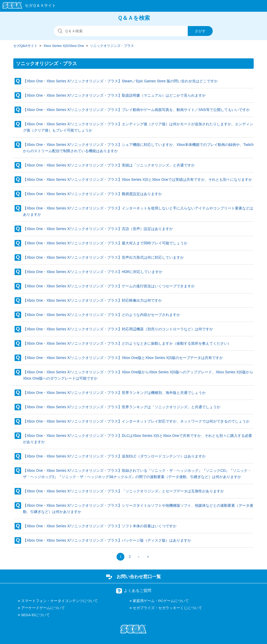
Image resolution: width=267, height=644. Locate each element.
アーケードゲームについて (43, 608)
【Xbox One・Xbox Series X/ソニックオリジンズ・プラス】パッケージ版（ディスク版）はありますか (107, 540)
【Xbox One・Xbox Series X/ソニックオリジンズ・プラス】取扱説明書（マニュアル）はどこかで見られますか (114, 95)
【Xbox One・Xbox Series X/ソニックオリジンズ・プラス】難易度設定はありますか (92, 194)
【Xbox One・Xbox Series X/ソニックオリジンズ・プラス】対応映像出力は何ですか (92, 300)
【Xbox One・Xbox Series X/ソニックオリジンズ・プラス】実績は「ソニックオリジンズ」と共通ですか (109, 165)
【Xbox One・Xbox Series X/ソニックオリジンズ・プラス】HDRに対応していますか (93, 272)
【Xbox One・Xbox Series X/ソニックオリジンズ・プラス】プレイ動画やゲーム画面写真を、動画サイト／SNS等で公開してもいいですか (136, 110)
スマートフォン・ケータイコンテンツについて (59, 601)
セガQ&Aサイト (25, 46)
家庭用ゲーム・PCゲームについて (161, 601)
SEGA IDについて (35, 615)
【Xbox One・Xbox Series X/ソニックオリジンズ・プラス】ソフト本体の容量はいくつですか (100, 526)
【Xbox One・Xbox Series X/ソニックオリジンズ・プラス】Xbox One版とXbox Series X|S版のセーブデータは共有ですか (123, 358)
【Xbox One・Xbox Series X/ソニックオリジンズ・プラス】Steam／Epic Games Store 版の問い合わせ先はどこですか (120, 81)
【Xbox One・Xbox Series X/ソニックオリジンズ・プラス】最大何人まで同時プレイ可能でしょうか (105, 243)
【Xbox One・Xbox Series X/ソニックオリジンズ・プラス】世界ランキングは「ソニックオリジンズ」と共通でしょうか (122, 407)
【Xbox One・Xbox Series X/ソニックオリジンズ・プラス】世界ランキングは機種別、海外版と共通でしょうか (114, 393)
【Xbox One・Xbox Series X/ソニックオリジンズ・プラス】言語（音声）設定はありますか (98, 229)
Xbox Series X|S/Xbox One (64, 46)
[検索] (133, 31)
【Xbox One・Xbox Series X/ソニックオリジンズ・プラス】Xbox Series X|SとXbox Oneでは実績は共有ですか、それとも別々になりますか (138, 179)
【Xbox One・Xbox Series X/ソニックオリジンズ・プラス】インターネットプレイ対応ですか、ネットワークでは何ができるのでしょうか (136, 421)
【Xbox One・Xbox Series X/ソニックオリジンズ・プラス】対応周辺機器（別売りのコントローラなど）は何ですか (118, 329)
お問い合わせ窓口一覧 (139, 577)
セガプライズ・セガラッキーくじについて (167, 608)
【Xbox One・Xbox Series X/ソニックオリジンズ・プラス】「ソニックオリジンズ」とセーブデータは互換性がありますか (123, 491)
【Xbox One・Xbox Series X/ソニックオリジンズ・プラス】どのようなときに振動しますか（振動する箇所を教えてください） (127, 343)
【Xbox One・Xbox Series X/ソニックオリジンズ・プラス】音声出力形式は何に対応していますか (103, 257)
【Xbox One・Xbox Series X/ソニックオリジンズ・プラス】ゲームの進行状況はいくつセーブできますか (109, 286)
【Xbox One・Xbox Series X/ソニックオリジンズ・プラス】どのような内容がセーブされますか (102, 315)
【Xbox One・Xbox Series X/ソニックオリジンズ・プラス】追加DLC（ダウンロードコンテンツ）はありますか (114, 456)
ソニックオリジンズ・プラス (112, 46)
